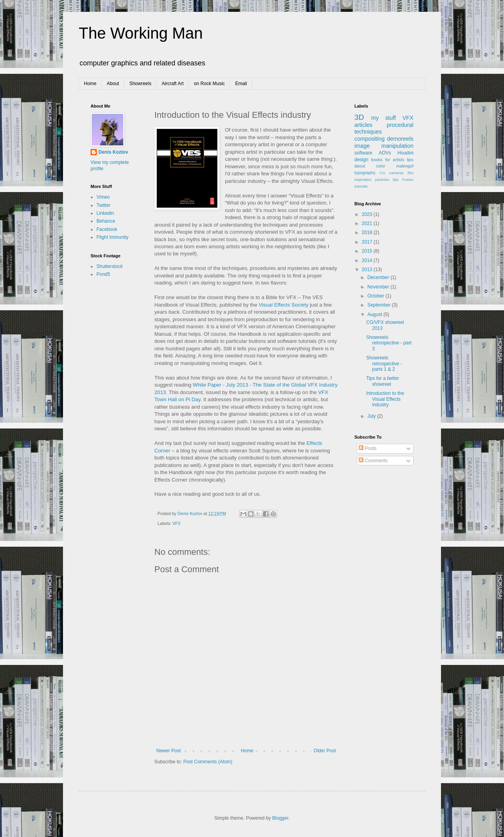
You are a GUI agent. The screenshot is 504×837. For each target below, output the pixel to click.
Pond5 (103, 274)
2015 (368, 251)
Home (90, 84)
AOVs (385, 153)
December (379, 277)
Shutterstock (110, 266)
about (360, 166)
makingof (405, 166)
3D (359, 117)
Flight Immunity (112, 237)
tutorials (361, 186)
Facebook (107, 229)
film (410, 173)
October (376, 296)
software (363, 153)
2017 (368, 242)
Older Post (325, 751)
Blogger (280, 818)
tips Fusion (403, 179)
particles (382, 179)
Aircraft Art (172, 84)
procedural (400, 125)
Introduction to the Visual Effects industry (385, 399)
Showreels (140, 84)
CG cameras (392, 173)
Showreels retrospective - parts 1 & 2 (384, 364)
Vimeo (103, 197)
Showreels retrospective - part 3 (389, 343)
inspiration (363, 179)
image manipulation (384, 146)
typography (365, 173)
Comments (373, 461)
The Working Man (141, 33)
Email (241, 84)
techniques (368, 132)
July (372, 416)
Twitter (103, 205)
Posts (368, 448)
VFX (177, 523)
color (381, 166)
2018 (368, 232)
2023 (368, 214)
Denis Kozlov (113, 152)
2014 (368, 260)
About (113, 84)
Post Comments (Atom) (208, 762)
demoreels (400, 139)
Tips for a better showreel (383, 381)
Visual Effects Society (283, 305)
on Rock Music (209, 84)
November (379, 287)
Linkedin (105, 213)
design (361, 160)
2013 (368, 270)
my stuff (384, 118)
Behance (106, 221)
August (375, 314)
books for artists (388, 160)
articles (363, 125)
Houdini (405, 153)
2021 (368, 223)
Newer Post (169, 751)
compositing (370, 139)
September (380, 305)
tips (410, 160)
